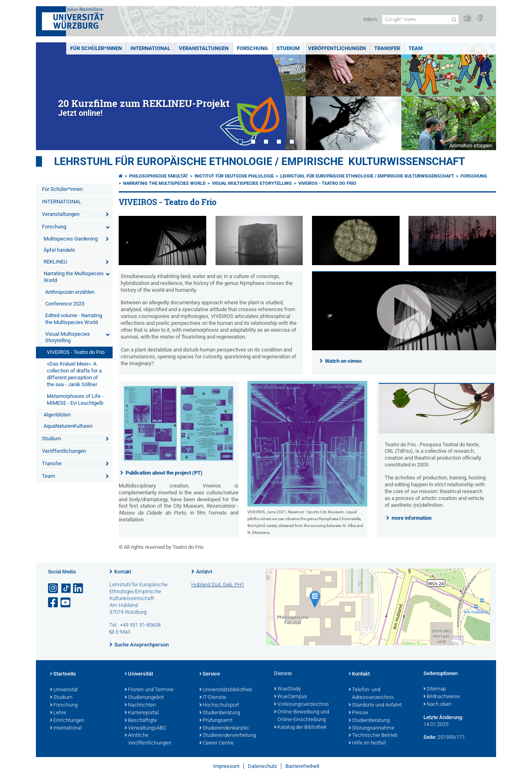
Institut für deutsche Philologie (234, 176)
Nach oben (437, 705)
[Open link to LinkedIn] (79, 589)
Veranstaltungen (204, 48)
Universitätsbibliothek (226, 690)
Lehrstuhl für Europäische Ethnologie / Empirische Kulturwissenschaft (260, 161)
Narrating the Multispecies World (74, 277)
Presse (358, 713)
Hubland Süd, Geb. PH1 (218, 585)
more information (412, 518)
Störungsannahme (372, 728)
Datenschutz (262, 766)
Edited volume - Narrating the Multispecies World (74, 319)
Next (482, 96)
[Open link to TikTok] (66, 589)
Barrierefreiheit (302, 766)
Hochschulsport (219, 705)
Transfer (387, 48)
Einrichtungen (67, 721)
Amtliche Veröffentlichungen (148, 739)
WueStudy (287, 689)
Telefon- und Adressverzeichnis (371, 694)
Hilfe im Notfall (367, 743)
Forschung (252, 48)
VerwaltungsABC (146, 728)
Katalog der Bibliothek (300, 728)
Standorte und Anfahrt (375, 705)
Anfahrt (204, 572)
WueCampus (291, 697)
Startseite (63, 674)
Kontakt (123, 572)
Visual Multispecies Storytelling (68, 337)
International (66, 728)
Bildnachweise (442, 697)
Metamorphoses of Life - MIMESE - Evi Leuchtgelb (75, 400)
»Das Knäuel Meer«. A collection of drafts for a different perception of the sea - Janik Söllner (74, 374)
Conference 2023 (65, 304)
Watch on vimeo (343, 361)
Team (416, 48)
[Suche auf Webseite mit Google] (420, 20)
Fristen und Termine (149, 690)
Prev (50, 96)
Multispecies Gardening (71, 239)
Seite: (430, 737)
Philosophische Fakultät (159, 176)
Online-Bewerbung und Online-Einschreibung (302, 716)
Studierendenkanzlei (224, 728)
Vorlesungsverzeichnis (302, 705)
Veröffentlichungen (337, 48)
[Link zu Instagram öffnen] (54, 589)
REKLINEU (55, 262)
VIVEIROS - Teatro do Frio (76, 352)
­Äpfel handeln (59, 250)
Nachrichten (140, 705)
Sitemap (435, 689)
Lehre (58, 713)
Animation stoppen (471, 145)
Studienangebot (144, 698)
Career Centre (217, 743)
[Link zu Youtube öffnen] (66, 603)
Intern (370, 19)
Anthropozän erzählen (70, 292)
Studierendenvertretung (228, 736)
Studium (288, 48)
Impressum (226, 766)
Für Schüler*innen (96, 48)
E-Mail (123, 632)
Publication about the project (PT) (164, 473)
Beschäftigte (141, 721)
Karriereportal (142, 713)
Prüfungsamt (216, 721)
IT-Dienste (213, 698)
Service (210, 674)
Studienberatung (220, 713)
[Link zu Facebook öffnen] (54, 603)
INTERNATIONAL (150, 48)
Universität (64, 690)
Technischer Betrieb (373, 736)
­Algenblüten (57, 415)
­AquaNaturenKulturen (68, 426)
